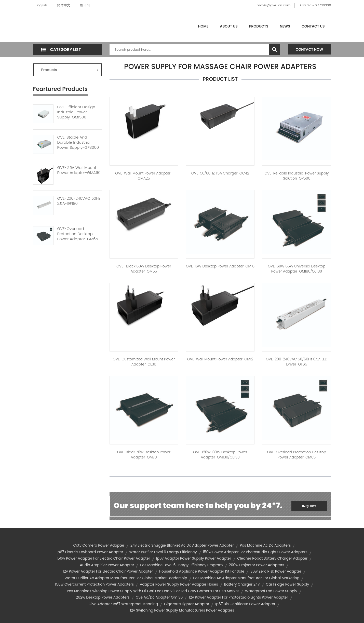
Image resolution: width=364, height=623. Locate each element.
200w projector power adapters (256, 565)
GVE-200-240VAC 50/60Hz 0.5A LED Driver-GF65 (297, 362)
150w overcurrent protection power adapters (95, 584)
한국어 (85, 5)
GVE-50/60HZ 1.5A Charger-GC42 (220, 173)
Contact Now (309, 49)
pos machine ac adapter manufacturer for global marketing (246, 578)
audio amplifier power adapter (107, 565)
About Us (229, 26)
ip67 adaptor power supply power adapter (194, 558)
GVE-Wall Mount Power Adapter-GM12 (220, 359)
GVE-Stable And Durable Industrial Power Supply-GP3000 (78, 142)
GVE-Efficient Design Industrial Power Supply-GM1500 (76, 112)
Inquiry (309, 506)
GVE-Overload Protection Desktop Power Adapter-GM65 (78, 234)
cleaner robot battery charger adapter (272, 558)
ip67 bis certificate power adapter (245, 604)
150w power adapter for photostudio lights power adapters (255, 552)
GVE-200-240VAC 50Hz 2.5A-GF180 (79, 201)
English (41, 5)
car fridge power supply (287, 584)
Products (259, 26)
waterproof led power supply (271, 591)
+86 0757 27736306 (315, 5)
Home (203, 26)
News (285, 26)
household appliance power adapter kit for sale (202, 571)
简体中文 (64, 5)
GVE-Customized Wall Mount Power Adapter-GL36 (144, 362)
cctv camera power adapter (99, 545)
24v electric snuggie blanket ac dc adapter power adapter (182, 545)
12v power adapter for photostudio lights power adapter (238, 597)
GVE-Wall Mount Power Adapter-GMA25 (144, 176)
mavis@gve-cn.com (274, 5)
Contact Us (313, 26)
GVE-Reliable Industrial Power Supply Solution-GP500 (296, 176)
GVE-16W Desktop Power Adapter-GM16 (220, 266)
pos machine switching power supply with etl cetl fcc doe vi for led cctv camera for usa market (153, 591)
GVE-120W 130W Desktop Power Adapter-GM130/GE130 (220, 455)
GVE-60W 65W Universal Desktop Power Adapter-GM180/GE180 (296, 269)
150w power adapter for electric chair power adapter (103, 558)
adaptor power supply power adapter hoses (179, 584)
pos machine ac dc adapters (265, 545)
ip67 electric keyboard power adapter (90, 552)
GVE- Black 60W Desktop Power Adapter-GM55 (144, 269)
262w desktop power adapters (103, 597)
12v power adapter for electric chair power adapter (108, 571)
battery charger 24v (242, 584)
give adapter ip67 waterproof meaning (123, 604)
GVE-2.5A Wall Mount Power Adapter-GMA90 (79, 170)
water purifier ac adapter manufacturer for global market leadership (126, 578)
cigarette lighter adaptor (187, 604)
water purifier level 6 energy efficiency (163, 552)
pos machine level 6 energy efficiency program (181, 565)
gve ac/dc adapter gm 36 (159, 597)
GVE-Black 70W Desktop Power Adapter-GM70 (144, 455)
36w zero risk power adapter (276, 571)
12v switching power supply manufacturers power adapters (182, 610)
